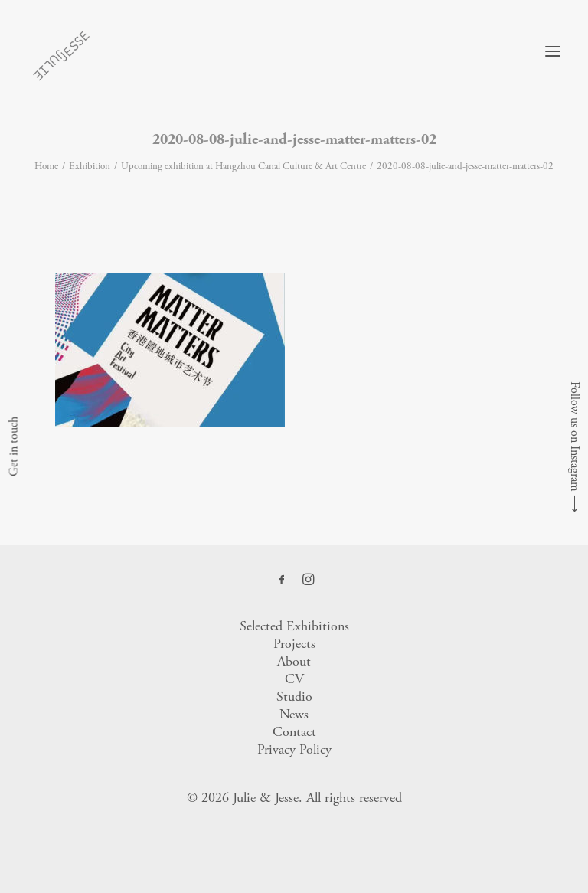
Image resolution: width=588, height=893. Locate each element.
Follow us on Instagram (575, 437)
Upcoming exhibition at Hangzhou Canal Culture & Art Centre (243, 167)
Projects (294, 644)
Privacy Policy (294, 749)
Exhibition (90, 167)
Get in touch (13, 446)
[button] (553, 51)
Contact (294, 732)
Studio (294, 697)
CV (294, 679)
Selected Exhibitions (294, 626)
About (294, 661)
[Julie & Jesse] (61, 51)
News (294, 714)
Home (46, 167)
